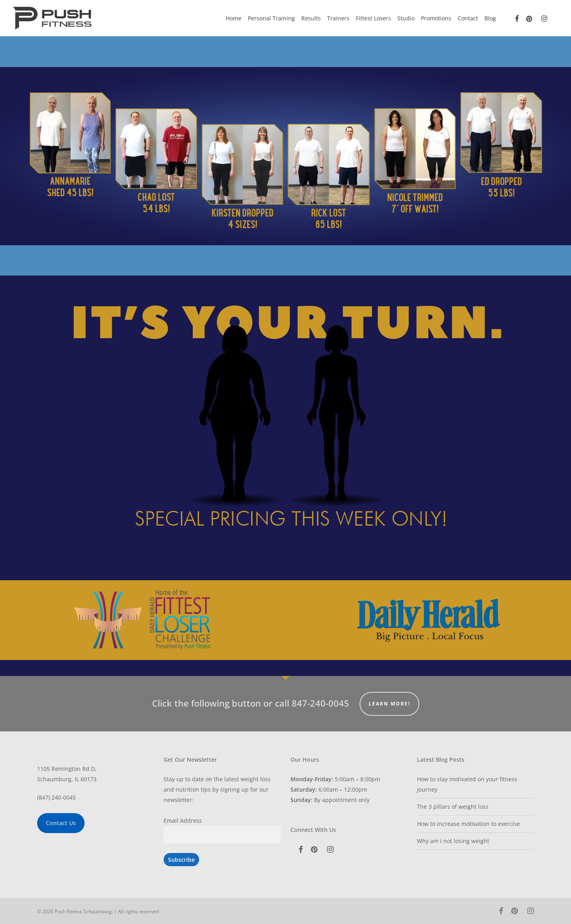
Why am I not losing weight (453, 841)
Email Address (183, 821)
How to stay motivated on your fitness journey (467, 784)
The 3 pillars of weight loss (453, 807)
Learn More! (389, 704)
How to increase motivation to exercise (468, 824)
